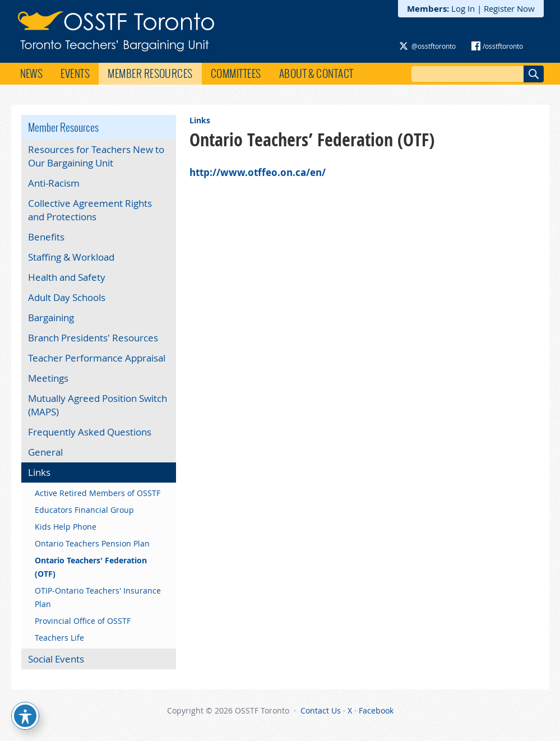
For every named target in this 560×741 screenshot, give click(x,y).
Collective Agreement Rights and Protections (90, 210)
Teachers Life (59, 638)
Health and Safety (67, 277)
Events (75, 73)
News (32, 73)
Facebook (376, 710)
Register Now (509, 8)
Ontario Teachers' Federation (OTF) (91, 567)
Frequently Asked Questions (90, 432)
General (45, 452)
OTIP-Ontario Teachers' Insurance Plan (98, 597)
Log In (463, 8)
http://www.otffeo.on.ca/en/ (258, 172)
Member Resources (150, 73)
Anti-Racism (54, 183)
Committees (236, 73)
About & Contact (316, 73)
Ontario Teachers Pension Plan (92, 543)
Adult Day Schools (67, 297)
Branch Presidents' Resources (93, 338)
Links (200, 120)
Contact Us (321, 710)
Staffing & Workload (71, 257)
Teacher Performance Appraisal (97, 358)
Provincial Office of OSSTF (83, 621)
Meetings (48, 378)
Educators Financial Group (84, 510)
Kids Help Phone (66, 527)
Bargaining (51, 318)
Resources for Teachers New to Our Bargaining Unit (96, 156)
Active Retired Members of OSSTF (98, 493)
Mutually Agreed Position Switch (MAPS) (98, 405)
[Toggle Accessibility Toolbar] (25, 716)
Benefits (46, 237)
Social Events (56, 659)
